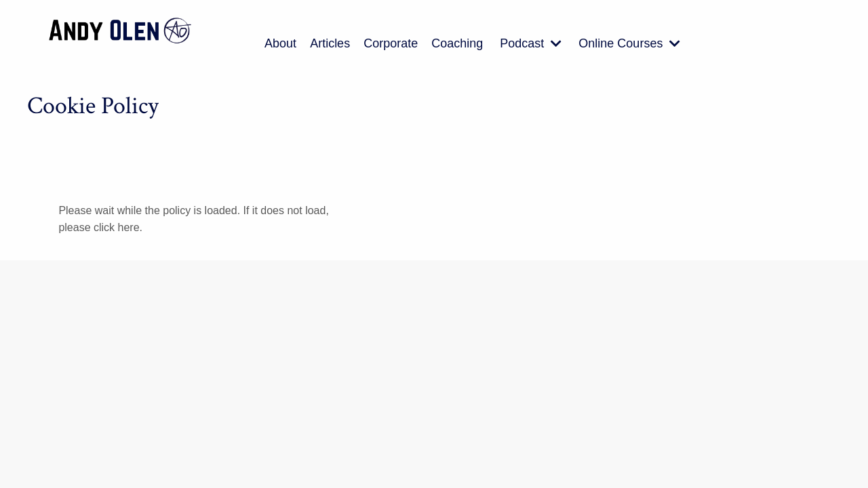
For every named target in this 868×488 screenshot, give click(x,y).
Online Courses (629, 43)
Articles (330, 43)
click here (117, 227)
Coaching (457, 43)
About (280, 43)
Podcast (531, 43)
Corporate (391, 43)
